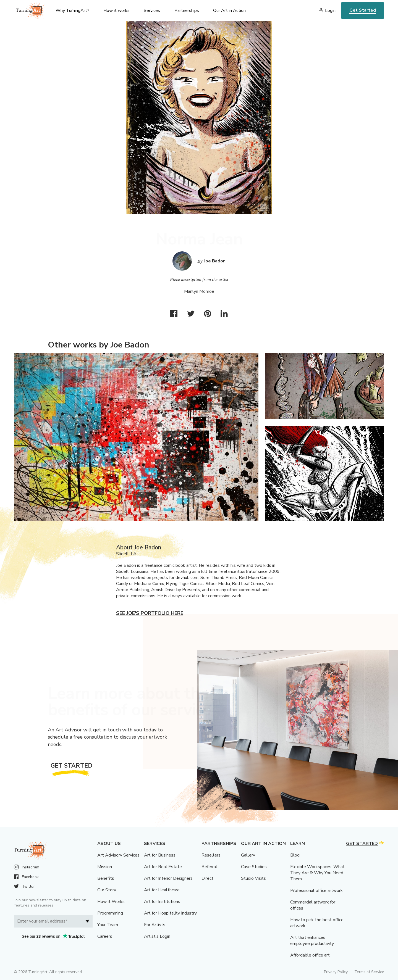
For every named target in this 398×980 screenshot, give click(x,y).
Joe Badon (215, 261)
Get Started (363, 10)
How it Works (111, 902)
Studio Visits (253, 878)
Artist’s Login (157, 936)
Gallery (248, 855)
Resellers (211, 855)
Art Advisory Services (118, 855)
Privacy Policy (336, 972)
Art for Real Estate (163, 867)
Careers (105, 936)
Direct (207, 878)
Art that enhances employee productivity (312, 941)
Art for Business (160, 855)
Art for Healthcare (162, 890)
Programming (110, 913)
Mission (105, 867)
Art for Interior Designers (168, 878)
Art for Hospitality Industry (170, 913)
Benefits (106, 878)
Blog (295, 855)
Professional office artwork (316, 891)
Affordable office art (310, 955)
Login (330, 10)
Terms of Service (369, 972)
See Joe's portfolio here (150, 613)
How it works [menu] (116, 10)
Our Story (107, 890)
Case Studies (254, 867)
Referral (209, 867)
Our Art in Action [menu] (229, 10)
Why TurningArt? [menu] (72, 10)
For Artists (155, 925)
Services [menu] (152, 10)
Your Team (108, 925)
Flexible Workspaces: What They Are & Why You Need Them (317, 873)
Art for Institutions (162, 902)
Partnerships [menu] (187, 10)
